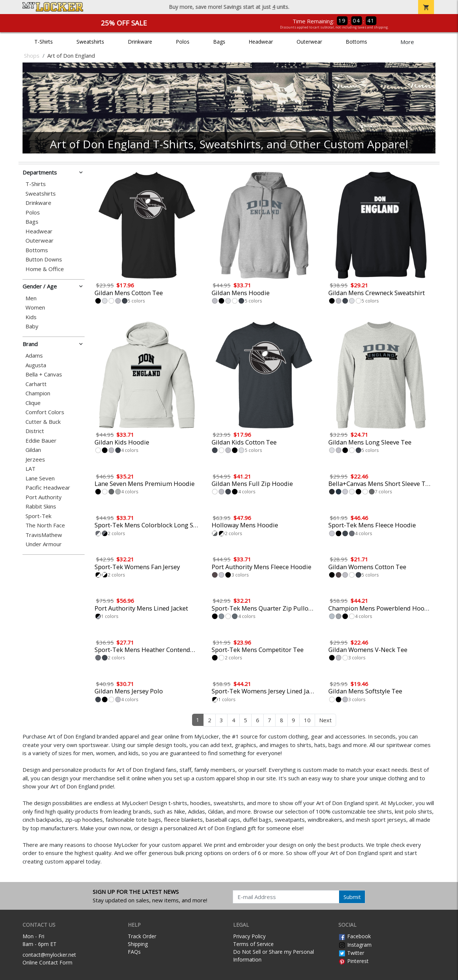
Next (325, 720)
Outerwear (309, 42)
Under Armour (44, 544)
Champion (38, 393)
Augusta (36, 365)
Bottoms (356, 42)
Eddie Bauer (41, 441)
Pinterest (353, 961)
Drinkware (140, 42)
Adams (34, 356)
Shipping (138, 944)
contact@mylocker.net (49, 955)
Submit (352, 897)
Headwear (261, 42)
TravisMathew (44, 535)
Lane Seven (40, 478)
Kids (31, 317)
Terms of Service (253, 944)
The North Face (45, 525)
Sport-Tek (38, 516)
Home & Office (45, 269)
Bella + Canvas (44, 374)
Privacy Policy (249, 936)
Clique (33, 403)
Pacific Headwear (48, 488)
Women (35, 307)
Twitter (351, 953)
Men (31, 298)
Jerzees (35, 459)
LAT (30, 469)
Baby (32, 326)
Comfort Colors (45, 412)
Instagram (355, 945)
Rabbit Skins (41, 506)
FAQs (134, 952)
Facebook (355, 936)
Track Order (142, 936)
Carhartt (36, 384)
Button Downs (44, 259)
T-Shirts (44, 42)
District (35, 431)
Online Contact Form (47, 962)
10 (307, 720)
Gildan (33, 450)
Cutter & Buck (43, 422)
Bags (219, 42)
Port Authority (44, 497)
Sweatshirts (90, 42)
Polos (183, 42)
